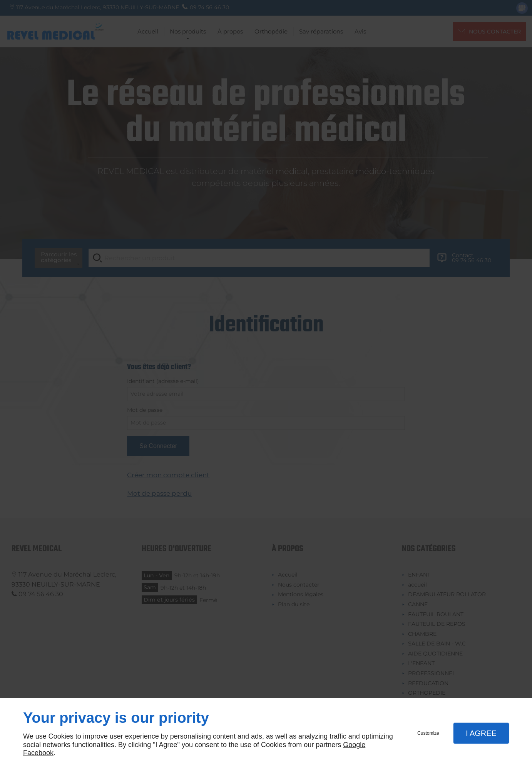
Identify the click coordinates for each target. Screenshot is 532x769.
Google (354, 745)
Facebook (38, 753)
